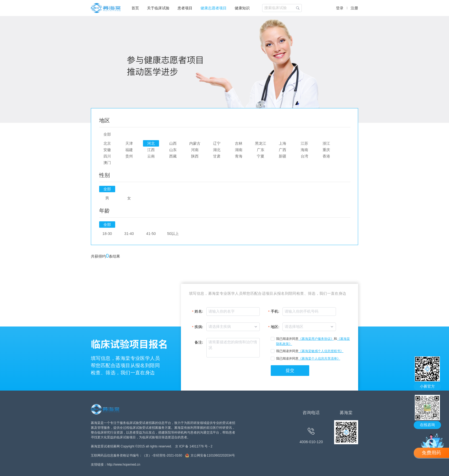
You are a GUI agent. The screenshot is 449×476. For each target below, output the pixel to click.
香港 (326, 156)
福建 (129, 150)
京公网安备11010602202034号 (213, 455)
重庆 (326, 150)
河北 (151, 143)
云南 (151, 156)
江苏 (304, 143)
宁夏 (261, 156)
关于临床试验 (158, 8)
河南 (195, 150)
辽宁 (217, 143)
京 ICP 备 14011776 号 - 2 (194, 446)
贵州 (129, 156)
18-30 (107, 234)
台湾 (304, 156)
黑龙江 (261, 143)
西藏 (173, 156)
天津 (129, 143)
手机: (275, 311)
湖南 (239, 150)
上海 (282, 143)
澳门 (107, 163)
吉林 (239, 143)
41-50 (151, 234)
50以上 (173, 234)
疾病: (199, 327)
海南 (304, 150)
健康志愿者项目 (214, 8)
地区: (275, 327)
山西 (173, 143)
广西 (282, 150)
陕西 (195, 156)
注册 (354, 8)
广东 (261, 150)
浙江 (326, 143)
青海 (239, 156)
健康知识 (242, 8)
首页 (135, 8)
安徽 (107, 150)
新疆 (282, 156)
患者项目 (185, 8)
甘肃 (217, 156)
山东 (173, 150)
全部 (107, 134)
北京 (107, 143)
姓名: (199, 311)
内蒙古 (195, 143)
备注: (199, 342)
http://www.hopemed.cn (124, 465)
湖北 (217, 150)
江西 (151, 150)
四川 (107, 156)
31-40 (129, 234)
